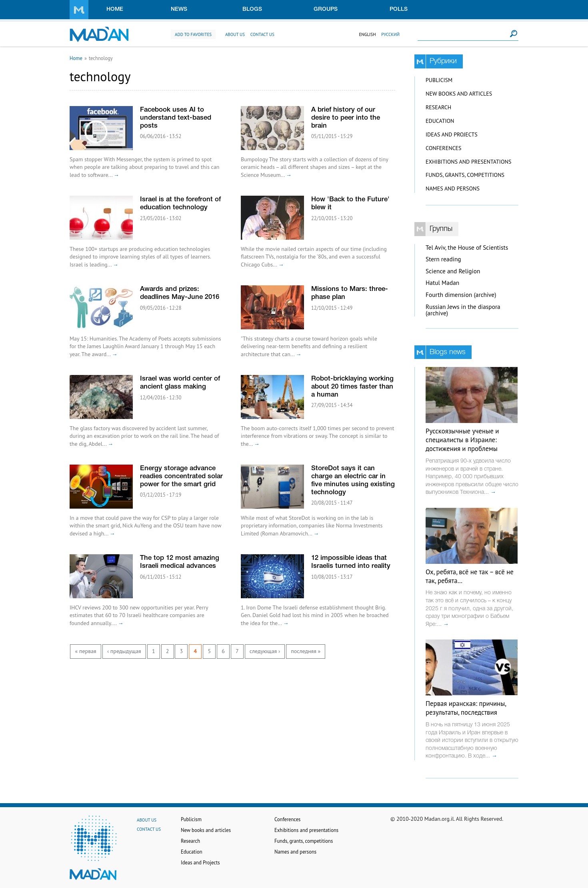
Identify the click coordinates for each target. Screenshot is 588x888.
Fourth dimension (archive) (461, 295)
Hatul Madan (442, 283)
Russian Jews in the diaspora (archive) (463, 310)
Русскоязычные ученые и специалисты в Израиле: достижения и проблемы (462, 440)
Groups (326, 9)
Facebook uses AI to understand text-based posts (176, 118)
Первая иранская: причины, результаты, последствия (466, 708)
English (367, 34)
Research (438, 107)
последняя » (306, 651)
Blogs (252, 9)
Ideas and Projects (452, 134)
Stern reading (443, 259)
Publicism (439, 80)
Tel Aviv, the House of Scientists (467, 248)
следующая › (265, 651)
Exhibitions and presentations (468, 162)
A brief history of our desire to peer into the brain (346, 118)
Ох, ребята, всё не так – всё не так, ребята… (470, 576)
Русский (390, 34)
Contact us (262, 34)
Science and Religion (453, 271)
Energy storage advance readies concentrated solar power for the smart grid (181, 476)
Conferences (444, 148)
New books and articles (459, 94)
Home (115, 9)
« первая (86, 651)
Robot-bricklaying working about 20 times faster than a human (352, 387)
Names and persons (453, 188)
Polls (399, 9)
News (179, 9)
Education (440, 121)
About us (235, 34)
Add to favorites (193, 34)
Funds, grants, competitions (465, 175)
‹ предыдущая (124, 651)
